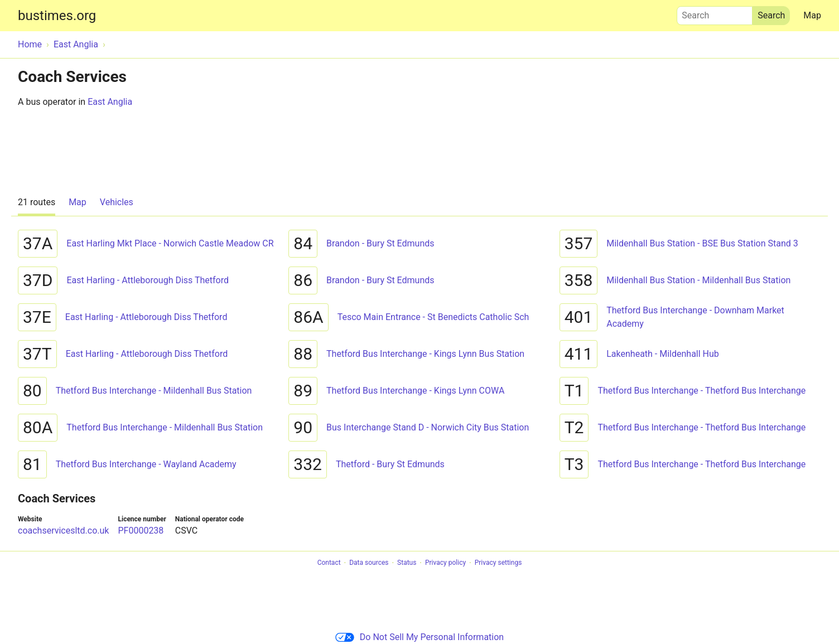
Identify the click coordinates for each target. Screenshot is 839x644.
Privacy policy (445, 563)
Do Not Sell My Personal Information (419, 637)
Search (715, 13)
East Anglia (110, 102)
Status (407, 563)
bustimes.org (57, 16)
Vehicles (117, 202)
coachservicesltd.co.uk (63, 531)
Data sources (369, 563)
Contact (329, 563)
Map (812, 15)
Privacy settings (498, 563)
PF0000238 (141, 531)
